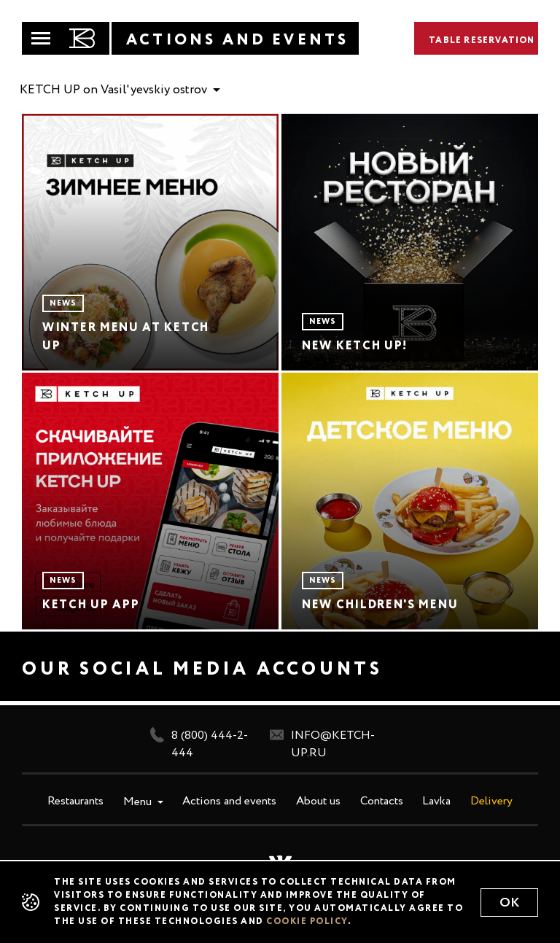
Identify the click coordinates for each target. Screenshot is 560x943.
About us (318, 802)
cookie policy (307, 922)
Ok (509, 903)
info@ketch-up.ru (322, 743)
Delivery (491, 802)
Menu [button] (139, 802)
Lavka (436, 802)
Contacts (382, 802)
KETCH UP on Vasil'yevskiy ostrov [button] (115, 90)
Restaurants (75, 802)
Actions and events (229, 802)
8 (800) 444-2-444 (199, 743)
